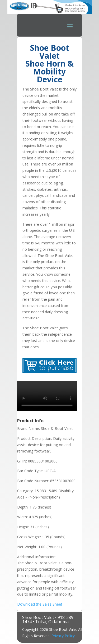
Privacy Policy (63, 636)
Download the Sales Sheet (40, 604)
